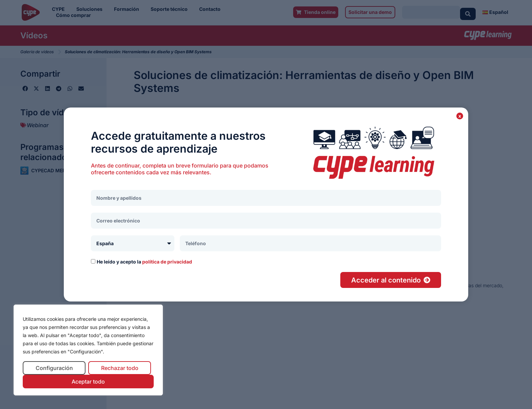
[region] (88, 350)
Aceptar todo (88, 382)
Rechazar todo (120, 368)
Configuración (54, 368)
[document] (266, 204)
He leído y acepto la (144, 262)
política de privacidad (167, 262)
